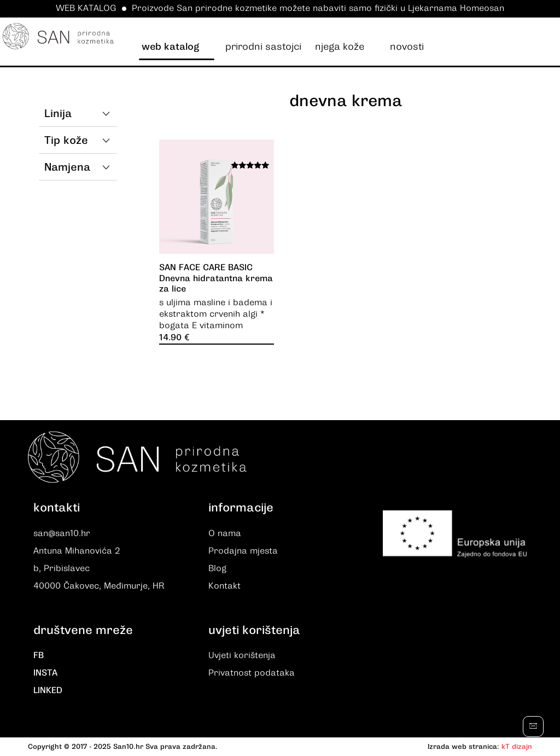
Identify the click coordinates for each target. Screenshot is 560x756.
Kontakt (224, 586)
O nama (225, 534)
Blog (217, 569)
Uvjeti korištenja (242, 656)
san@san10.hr (62, 534)
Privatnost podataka (252, 674)
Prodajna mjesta (243, 551)
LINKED (48, 691)
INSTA (45, 674)
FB (39, 656)
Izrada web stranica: (463, 748)
